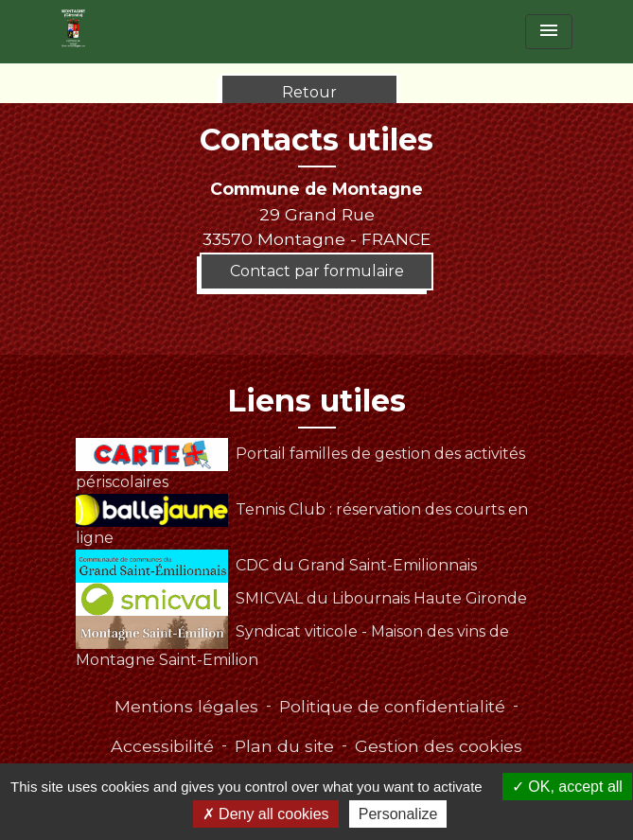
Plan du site (284, 746)
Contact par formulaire (317, 271)
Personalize (398, 814)
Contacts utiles (316, 140)
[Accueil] (74, 28)
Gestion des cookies (439, 746)
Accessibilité (162, 746)
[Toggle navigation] (549, 32)
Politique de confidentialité (392, 706)
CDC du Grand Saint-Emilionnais (276, 565)
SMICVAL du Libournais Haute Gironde (301, 598)
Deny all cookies (266, 814)
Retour (309, 92)
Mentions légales (186, 706)
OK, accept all (567, 787)
